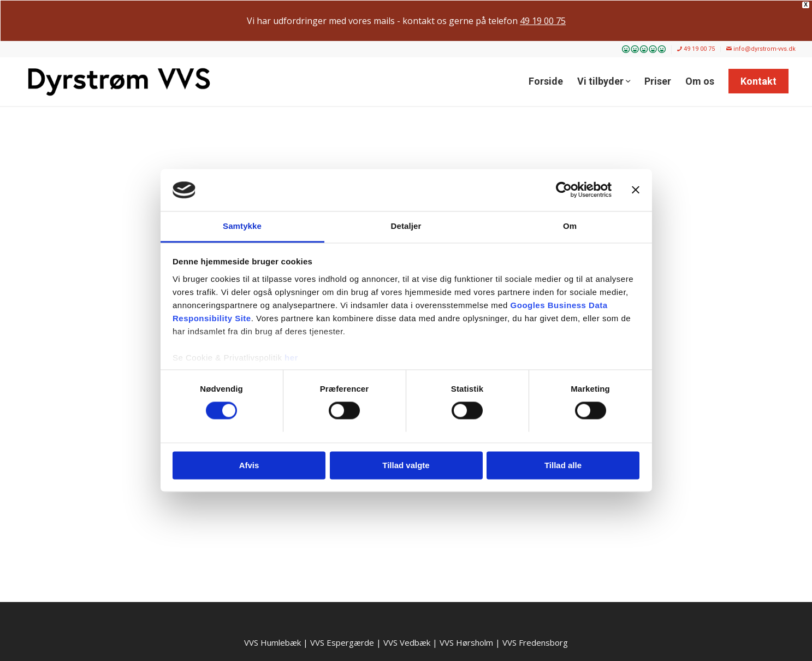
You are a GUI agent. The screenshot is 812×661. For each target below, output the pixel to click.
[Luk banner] (636, 190)
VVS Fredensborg (535, 642)
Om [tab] (570, 226)
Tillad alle (563, 465)
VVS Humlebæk (272, 642)
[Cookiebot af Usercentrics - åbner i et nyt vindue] (564, 190)
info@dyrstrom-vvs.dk (761, 49)
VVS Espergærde (342, 642)
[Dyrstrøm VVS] (119, 81)
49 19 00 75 (696, 49)
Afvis (249, 465)
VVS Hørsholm (466, 642)
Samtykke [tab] (242, 226)
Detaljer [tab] (406, 226)
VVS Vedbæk (407, 642)
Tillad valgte (406, 465)
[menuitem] (644, 50)
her (291, 358)
